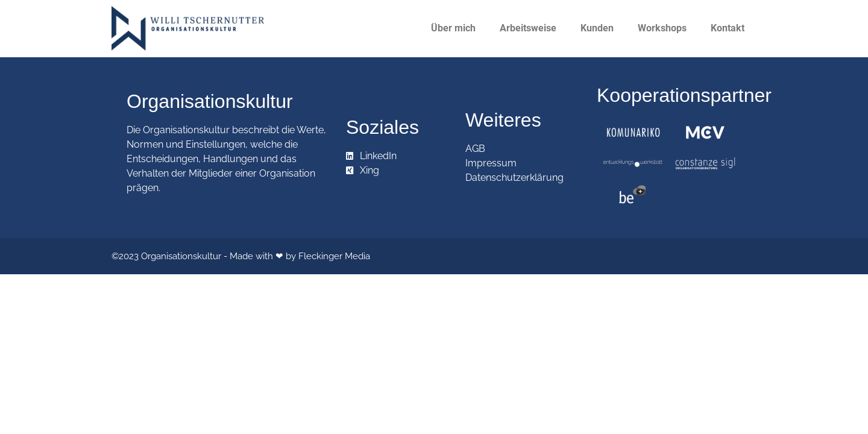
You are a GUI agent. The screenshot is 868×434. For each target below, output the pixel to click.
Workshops (662, 28)
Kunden (597, 28)
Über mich (453, 28)
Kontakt (728, 28)
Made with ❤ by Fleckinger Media (300, 256)
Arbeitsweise (528, 28)
